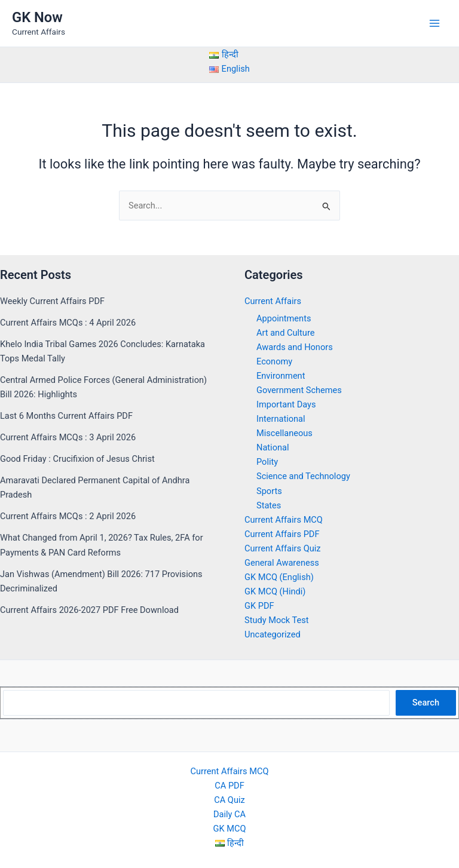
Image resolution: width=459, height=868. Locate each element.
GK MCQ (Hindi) (275, 591)
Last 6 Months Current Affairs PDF (66, 416)
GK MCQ (230, 829)
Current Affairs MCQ (284, 520)
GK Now (37, 17)
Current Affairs (273, 301)
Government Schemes (299, 390)
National (273, 447)
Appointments (284, 318)
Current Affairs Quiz (282, 548)
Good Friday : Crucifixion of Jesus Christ (77, 459)
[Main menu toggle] (434, 23)
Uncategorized (273, 634)
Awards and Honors (295, 347)
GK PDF (259, 606)
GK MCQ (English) (279, 577)
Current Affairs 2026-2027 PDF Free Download (89, 610)
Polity (267, 462)
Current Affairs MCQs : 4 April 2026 (68, 323)
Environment (281, 376)
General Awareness (282, 563)
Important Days (286, 404)
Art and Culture (285, 333)
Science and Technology (303, 476)
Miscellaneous (284, 433)
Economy (274, 361)
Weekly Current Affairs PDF (52, 301)
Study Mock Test (277, 620)
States (269, 505)
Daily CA (229, 814)
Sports (269, 491)
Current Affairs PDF (282, 534)
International (281, 419)
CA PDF (229, 786)
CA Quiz (229, 800)
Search (426, 703)
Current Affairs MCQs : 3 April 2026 (68, 437)
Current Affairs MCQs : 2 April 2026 (68, 516)
